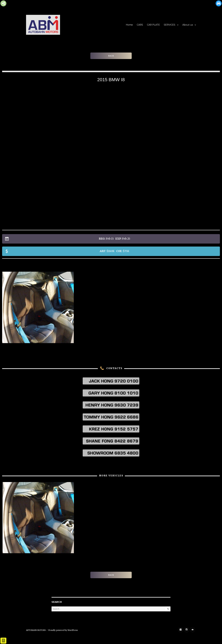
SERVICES (170, 25)
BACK (111, 56)
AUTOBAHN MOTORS (36, 630)
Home (129, 25)
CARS (140, 25)
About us (188, 25)
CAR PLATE (153, 25)
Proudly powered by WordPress (63, 630)
